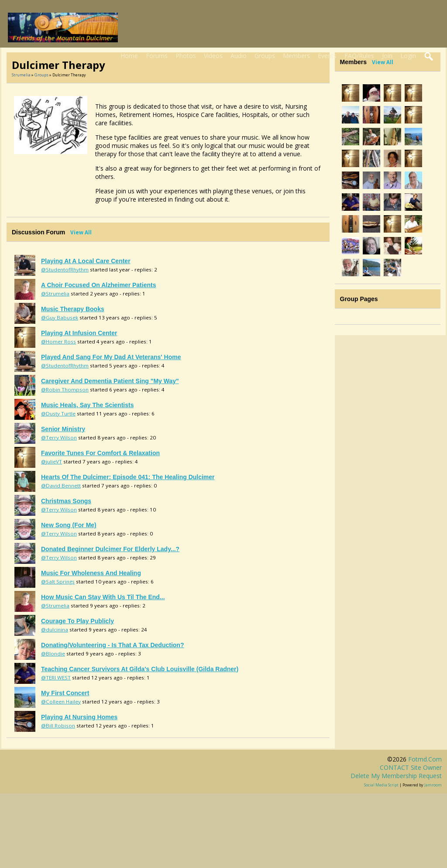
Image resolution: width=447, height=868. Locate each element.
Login (408, 56)
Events (327, 56)
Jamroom (433, 785)
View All (81, 232)
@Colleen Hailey (61, 702)
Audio (239, 56)
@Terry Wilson (59, 437)
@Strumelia (55, 293)
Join (387, 56)
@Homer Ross (58, 341)
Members (296, 56)
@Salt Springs (58, 582)
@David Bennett (61, 485)
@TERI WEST (56, 678)
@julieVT (52, 461)
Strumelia (21, 75)
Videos (213, 56)
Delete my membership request (396, 776)
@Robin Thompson (65, 389)
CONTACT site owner (411, 767)
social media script (381, 785)
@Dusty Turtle (58, 413)
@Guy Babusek (60, 317)
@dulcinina (55, 630)
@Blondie (53, 654)
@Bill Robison (58, 726)
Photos (186, 56)
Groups (265, 56)
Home (129, 56)
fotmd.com (425, 759)
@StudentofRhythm (65, 269)
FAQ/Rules (359, 56)
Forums (157, 56)
